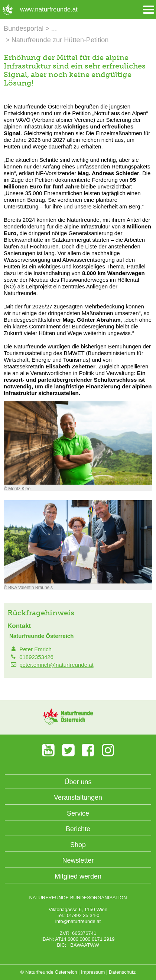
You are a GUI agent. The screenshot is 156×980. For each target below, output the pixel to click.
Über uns (78, 782)
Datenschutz (122, 972)
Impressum (93, 972)
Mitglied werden (78, 876)
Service (78, 813)
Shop (78, 845)
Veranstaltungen (78, 797)
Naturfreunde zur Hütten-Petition (60, 40)
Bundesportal (24, 29)
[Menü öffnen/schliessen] (149, 10)
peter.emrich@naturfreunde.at (56, 665)
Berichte (78, 829)
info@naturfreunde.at (78, 921)
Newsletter (78, 860)
